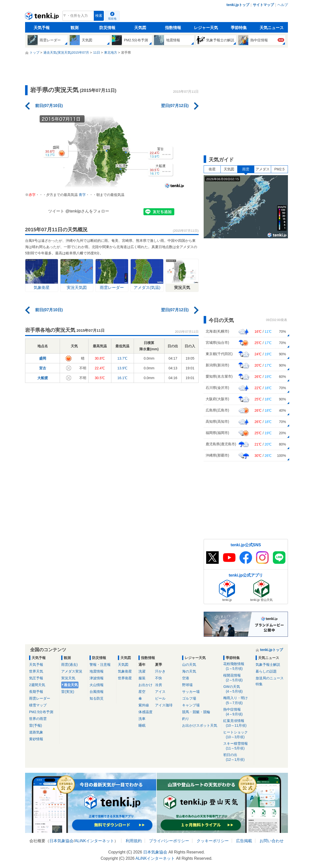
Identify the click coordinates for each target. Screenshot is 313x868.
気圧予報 (36, 678)
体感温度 (145, 712)
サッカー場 (191, 692)
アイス (160, 692)
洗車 (142, 719)
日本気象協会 (61, 841)
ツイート (56, 211)
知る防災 (97, 698)
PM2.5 (279, 169)
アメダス (263, 169)
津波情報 (97, 678)
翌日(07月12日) (175, 106)
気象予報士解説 (268, 665)
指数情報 (173, 28)
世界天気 (36, 671)
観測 (74, 28)
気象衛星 (125, 671)
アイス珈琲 (164, 705)
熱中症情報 (238, 712)
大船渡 (43, 378)
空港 (186, 678)
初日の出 (238, 757)
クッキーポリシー (213, 841)
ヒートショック (238, 735)
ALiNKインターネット (94, 841)
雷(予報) (35, 725)
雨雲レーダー (40, 698)
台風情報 (97, 692)
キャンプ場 (191, 705)
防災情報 (107, 28)
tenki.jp (43, 17)
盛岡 (43, 358)
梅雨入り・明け (238, 700)
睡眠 (142, 725)
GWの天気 (238, 689)
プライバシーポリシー (169, 841)
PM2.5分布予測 (41, 712)
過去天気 (71, 685)
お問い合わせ (272, 841)
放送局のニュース (270, 678)
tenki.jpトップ (238, 5)
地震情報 (97, 671)
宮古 (43, 368)
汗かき (160, 671)
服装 (142, 678)
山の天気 (189, 665)
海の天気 (189, 671)
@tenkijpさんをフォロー (87, 211)
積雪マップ (38, 705)
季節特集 (239, 28)
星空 (142, 692)
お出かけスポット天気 (200, 725)
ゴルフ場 (189, 698)
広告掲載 (244, 841)
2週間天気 (37, 685)
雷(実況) (68, 692)
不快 (159, 678)
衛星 (212, 169)
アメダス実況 (72, 671)
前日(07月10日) (49, 106)
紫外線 (144, 705)
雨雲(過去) (69, 665)
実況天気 (68, 678)
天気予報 (42, 28)
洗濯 (142, 671)
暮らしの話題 (266, 671)
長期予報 (36, 692)
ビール (160, 698)
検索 (99, 16)
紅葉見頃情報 (238, 723)
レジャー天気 (206, 28)
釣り (186, 719)
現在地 (112, 19)
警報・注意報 (100, 665)
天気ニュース (272, 28)
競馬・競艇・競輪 (196, 712)
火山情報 (97, 685)
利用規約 (134, 841)
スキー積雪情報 (238, 746)
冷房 (159, 685)
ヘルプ (283, 5)
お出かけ (145, 685)
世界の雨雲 (38, 719)
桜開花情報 (238, 678)
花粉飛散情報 (238, 666)
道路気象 (36, 732)
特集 (259, 684)
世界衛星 (125, 678)
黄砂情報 (36, 739)
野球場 (187, 685)
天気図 (140, 28)
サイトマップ (263, 5)
